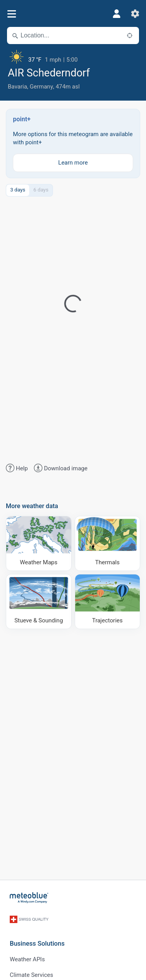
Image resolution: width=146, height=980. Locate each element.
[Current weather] (73, 57)
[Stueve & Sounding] (39, 602)
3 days (18, 190)
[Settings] (135, 14)
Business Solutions (37, 944)
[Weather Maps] (39, 543)
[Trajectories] (108, 602)
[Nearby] (130, 35)
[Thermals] (108, 543)
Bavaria (18, 87)
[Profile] (116, 14)
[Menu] (11, 14)
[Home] (29, 898)
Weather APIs (27, 959)
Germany (41, 87)
